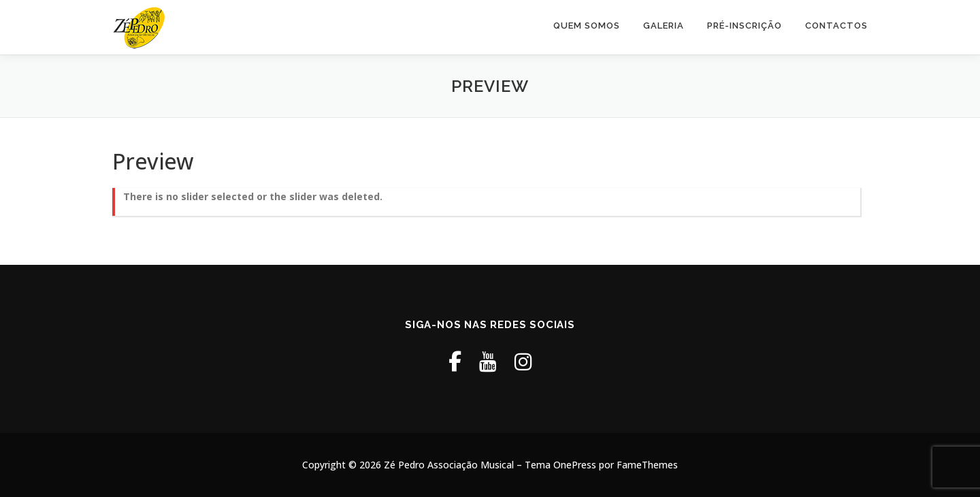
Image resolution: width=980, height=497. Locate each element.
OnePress (575, 465)
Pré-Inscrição (745, 26)
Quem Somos (587, 26)
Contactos (836, 26)
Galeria (664, 26)
